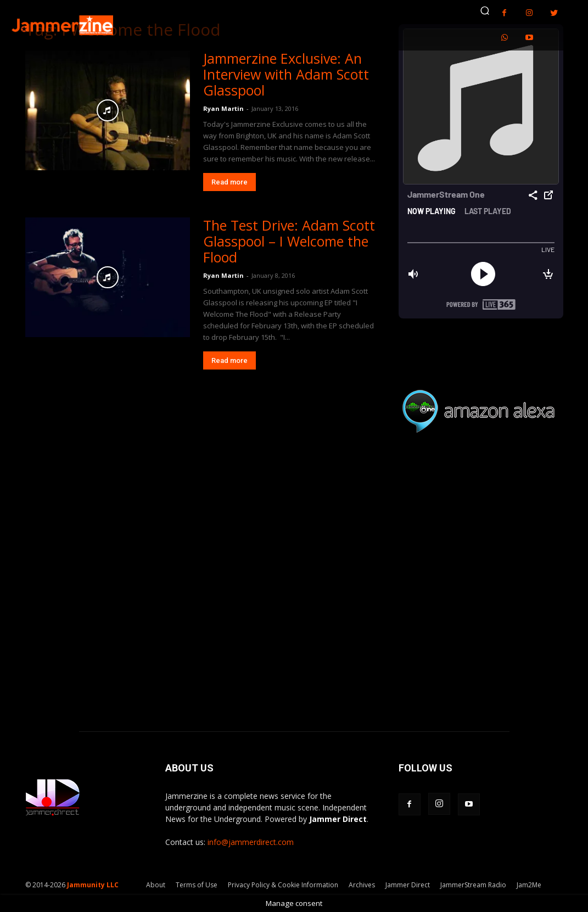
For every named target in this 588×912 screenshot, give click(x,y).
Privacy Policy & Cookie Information (283, 885)
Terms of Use (197, 885)
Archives (362, 885)
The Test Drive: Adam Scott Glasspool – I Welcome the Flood (289, 241)
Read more (229, 182)
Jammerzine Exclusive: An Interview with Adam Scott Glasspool (286, 74)
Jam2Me (529, 885)
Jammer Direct (408, 885)
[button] (485, 10)
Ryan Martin (223, 108)
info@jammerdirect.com (251, 842)
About (156, 885)
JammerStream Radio (473, 885)
